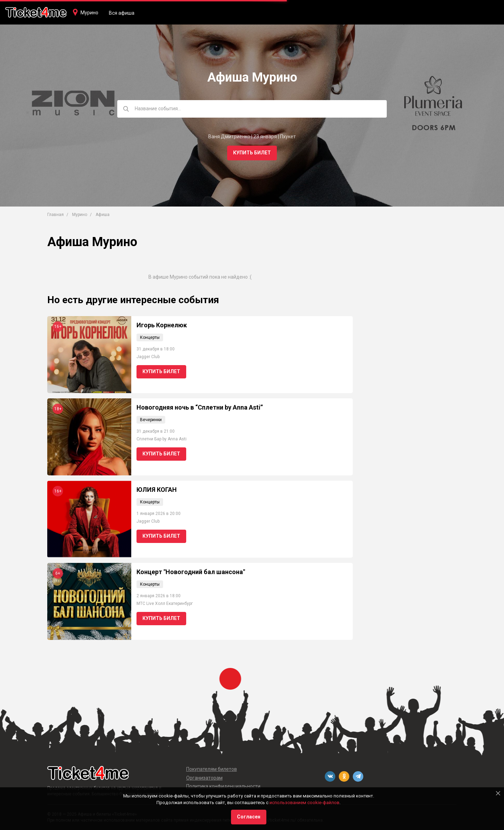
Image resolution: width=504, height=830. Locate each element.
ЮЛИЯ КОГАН (157, 490)
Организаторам (204, 778)
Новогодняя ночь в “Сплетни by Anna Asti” (200, 407)
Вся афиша (122, 13)
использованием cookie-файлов (304, 803)
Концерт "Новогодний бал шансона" (191, 572)
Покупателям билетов (212, 769)
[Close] (498, 793)
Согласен (249, 817)
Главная (55, 215)
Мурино (89, 13)
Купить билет (252, 153)
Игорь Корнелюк (162, 325)
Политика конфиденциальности (223, 786)
